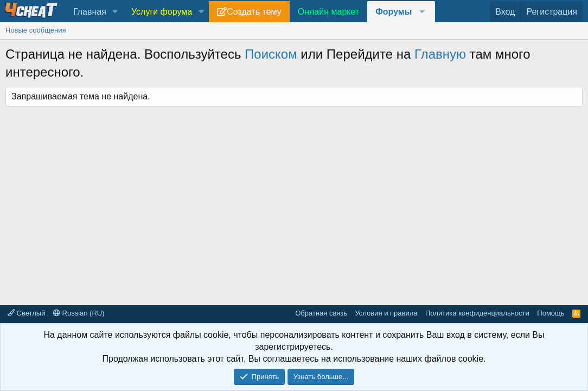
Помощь (551, 313)
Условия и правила (386, 313)
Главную (440, 54)
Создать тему (254, 12)
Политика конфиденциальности (477, 313)
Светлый (26, 313)
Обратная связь (321, 313)
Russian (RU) (79, 313)
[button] (115, 12)
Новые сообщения (36, 30)
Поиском (271, 54)
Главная (90, 12)
